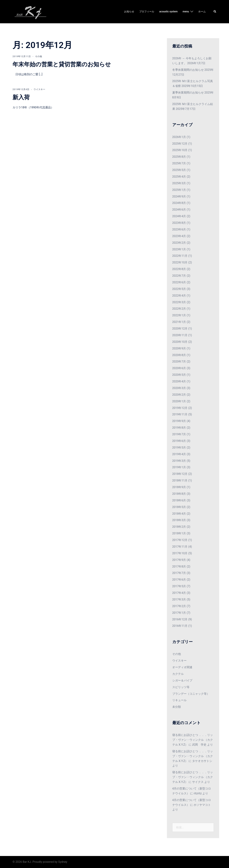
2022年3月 (179, 302)
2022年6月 (179, 282)
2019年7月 (179, 434)
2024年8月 (179, 203)
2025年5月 (179, 170)
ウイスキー (39, 89)
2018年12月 (180, 474)
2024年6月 (179, 210)
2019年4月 (179, 454)
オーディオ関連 (182, 667)
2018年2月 (179, 527)
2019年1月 (179, 467)
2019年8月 (179, 428)
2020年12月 (180, 329)
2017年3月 (179, 599)
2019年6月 (179, 441)
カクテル (178, 674)
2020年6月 (179, 368)
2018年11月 (180, 480)
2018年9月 (179, 487)
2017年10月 (180, 553)
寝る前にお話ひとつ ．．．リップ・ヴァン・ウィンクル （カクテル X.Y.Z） (193, 740)
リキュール (179, 700)
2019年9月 (179, 421)
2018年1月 (179, 533)
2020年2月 (179, 395)
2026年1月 (179, 137)
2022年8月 (179, 269)
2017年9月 (179, 560)
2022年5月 (179, 289)
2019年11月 (180, 414)
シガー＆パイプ (182, 680)
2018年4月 (179, 514)
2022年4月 (179, 296)
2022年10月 (180, 262)
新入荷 (21, 97)
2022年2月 (179, 309)
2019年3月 (179, 461)
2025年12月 (180, 144)
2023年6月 (179, 229)
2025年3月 (179, 183)
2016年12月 (180, 619)
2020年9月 (179, 348)
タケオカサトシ (202, 761)
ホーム (202, 11)
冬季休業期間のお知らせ (188, 70)
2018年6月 (179, 500)
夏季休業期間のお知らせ (188, 93)
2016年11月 (180, 626)
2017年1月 (179, 613)
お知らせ (129, 11)
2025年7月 (179, 163)
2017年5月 (179, 586)
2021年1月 (179, 322)
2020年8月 (179, 355)
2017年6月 (179, 580)
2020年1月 (179, 401)
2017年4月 (179, 593)
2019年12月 (180, 408)
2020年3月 (179, 388)
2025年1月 (179, 190)
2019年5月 (179, 448)
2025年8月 (179, 157)
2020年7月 (179, 362)
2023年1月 (179, 249)
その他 (39, 56)
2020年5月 (179, 375)
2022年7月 (179, 276)
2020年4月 (179, 381)
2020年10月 (180, 342)
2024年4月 (179, 216)
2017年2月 (179, 606)
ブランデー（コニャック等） (191, 694)
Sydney (63, 862)
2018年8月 (179, 494)
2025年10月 (180, 150)
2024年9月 (179, 196)
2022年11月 (180, 256)
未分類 (177, 707)
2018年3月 (179, 520)
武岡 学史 (199, 745)
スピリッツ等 (181, 687)
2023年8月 (179, 223)
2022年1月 (179, 315)
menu (186, 11)
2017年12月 (180, 540)
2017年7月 (179, 573)
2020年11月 (180, 335)
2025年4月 (179, 177)
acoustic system (168, 11)
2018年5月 (179, 507)
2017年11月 (180, 547)
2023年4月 (179, 236)
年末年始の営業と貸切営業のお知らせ (62, 64)
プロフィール (147, 11)
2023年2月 (179, 243)
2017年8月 (179, 567)
